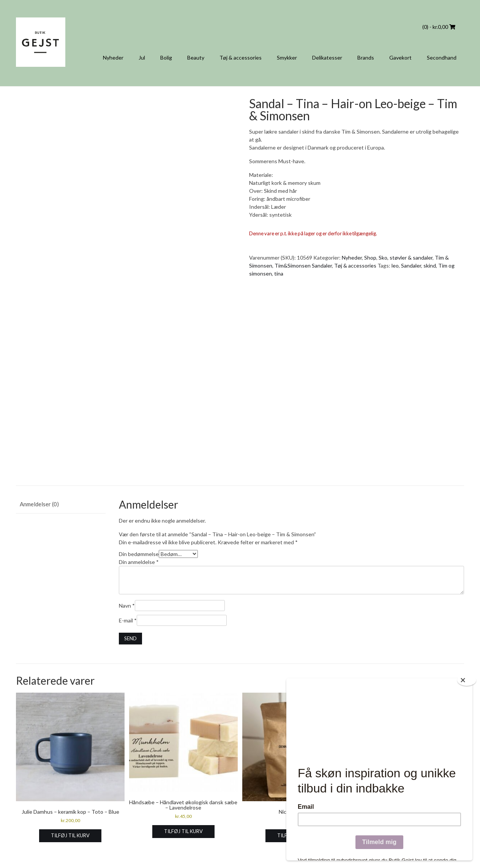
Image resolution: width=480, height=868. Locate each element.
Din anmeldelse (139, 562)
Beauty (196, 57)
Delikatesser (327, 57)
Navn (127, 606)
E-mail (128, 620)
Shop (370, 258)
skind (430, 265)
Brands (366, 57)
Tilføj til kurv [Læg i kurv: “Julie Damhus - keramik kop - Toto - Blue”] (70, 835)
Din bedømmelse (139, 554)
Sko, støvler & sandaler (406, 258)
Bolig (166, 57)
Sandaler (411, 265)
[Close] (467, 680)
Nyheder (113, 57)
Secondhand (442, 57)
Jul (142, 57)
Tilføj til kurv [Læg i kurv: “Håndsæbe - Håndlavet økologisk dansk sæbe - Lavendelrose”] (183, 831)
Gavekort (400, 57)
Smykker (287, 57)
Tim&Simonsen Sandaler (303, 265)
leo (395, 265)
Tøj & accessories (241, 57)
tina (279, 273)
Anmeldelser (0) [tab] (39, 504)
